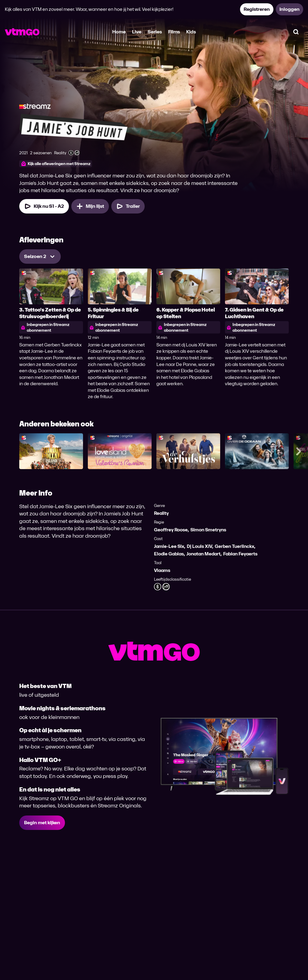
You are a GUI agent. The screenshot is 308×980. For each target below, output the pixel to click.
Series (155, 32)
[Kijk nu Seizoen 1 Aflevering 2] (44, 206)
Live (137, 32)
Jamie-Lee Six (169, 546)
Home (119, 32)
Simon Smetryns (208, 530)
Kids (191, 32)
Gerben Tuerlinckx (234, 546)
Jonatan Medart (203, 554)
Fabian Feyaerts (240, 554)
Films (174, 32)
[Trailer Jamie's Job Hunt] (128, 206)
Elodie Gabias (169, 554)
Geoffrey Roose (171, 530)
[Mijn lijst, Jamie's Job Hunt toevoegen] (90, 206)
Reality (161, 513)
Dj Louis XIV (199, 546)
